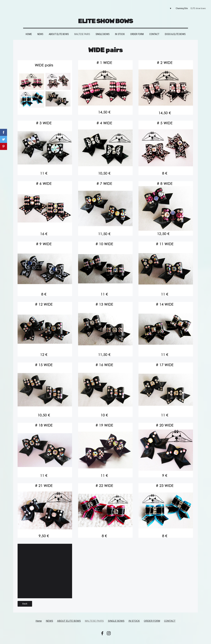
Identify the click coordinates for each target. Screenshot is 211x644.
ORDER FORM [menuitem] (137, 31)
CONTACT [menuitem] (154, 31)
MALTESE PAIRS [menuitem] (82, 31)
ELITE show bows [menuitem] (197, 7)
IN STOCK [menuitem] (120, 31)
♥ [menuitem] (169, 7)
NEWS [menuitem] (40, 31)
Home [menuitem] (29, 31)
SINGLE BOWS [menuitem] (102, 31)
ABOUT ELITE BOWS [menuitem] (59, 31)
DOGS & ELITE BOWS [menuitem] (175, 31)
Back (25, 600)
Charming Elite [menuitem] (180, 7)
